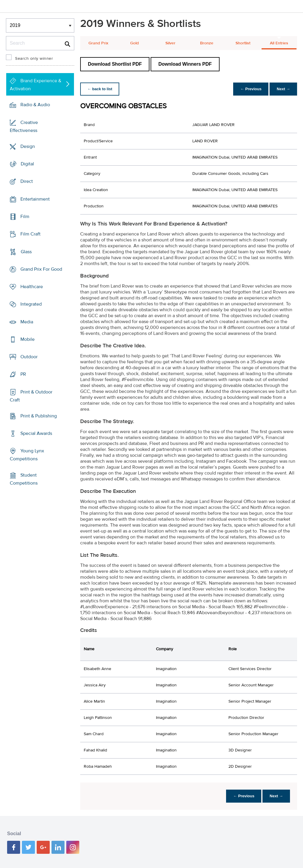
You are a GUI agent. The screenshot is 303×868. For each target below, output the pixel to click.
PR (23, 374)
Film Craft (30, 234)
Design (28, 146)
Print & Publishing (39, 416)
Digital (27, 164)
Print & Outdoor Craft (31, 396)
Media (27, 322)
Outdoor (29, 357)
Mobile (28, 339)
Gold (134, 43)
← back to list (100, 89)
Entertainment (35, 199)
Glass (26, 251)
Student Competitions (24, 479)
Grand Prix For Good (41, 269)
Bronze (207, 43)
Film (25, 217)
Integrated (31, 304)
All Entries (279, 43)
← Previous (251, 89)
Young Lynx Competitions (27, 455)
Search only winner (34, 59)
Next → (283, 89)
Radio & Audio (35, 105)
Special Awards (36, 433)
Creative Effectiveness (24, 126)
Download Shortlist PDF (115, 64)
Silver (170, 43)
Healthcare (32, 287)
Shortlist (243, 43)
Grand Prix (98, 43)
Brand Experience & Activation (36, 85)
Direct (27, 181)
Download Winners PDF (185, 64)
